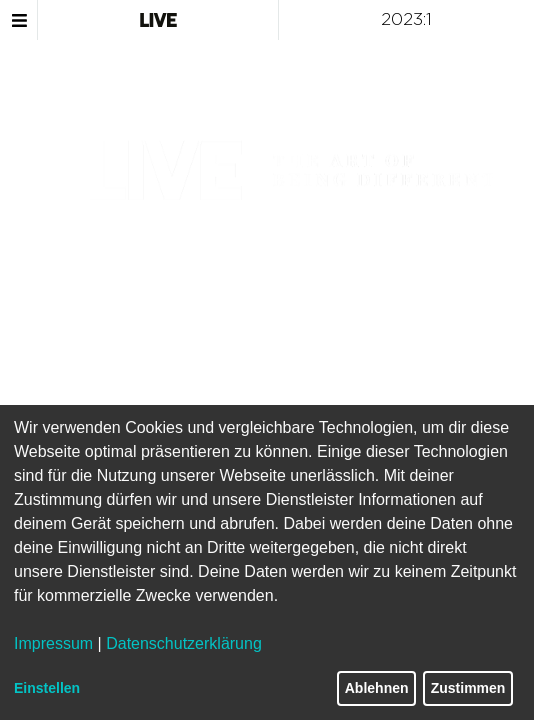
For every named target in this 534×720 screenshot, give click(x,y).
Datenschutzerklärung (184, 643)
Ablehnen (377, 688)
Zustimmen (468, 688)
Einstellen (47, 688)
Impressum (53, 643)
